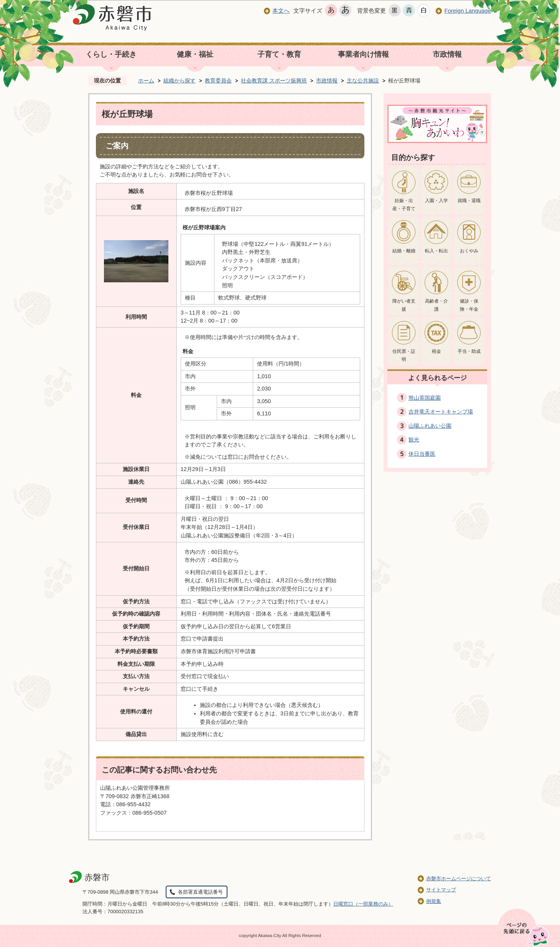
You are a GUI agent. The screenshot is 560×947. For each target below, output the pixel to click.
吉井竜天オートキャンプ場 (441, 412)
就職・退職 (469, 201)
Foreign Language (468, 11)
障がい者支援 (404, 305)
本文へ (281, 11)
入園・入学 (436, 201)
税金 (436, 351)
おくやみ (469, 251)
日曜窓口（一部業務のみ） (363, 904)
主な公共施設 (363, 81)
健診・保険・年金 (469, 305)
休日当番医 (422, 454)
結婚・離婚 (404, 251)
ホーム (146, 81)
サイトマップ (441, 890)
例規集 (434, 901)
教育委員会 (218, 81)
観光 (414, 440)
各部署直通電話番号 (200, 892)
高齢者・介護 (436, 305)
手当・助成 (469, 351)
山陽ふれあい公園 (430, 426)
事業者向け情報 (363, 54)
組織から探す (180, 81)
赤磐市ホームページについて (459, 879)
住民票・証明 (404, 356)
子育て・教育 (279, 54)
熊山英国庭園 (425, 398)
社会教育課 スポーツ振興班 (274, 81)
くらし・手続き (111, 54)
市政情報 (447, 54)
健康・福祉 (195, 54)
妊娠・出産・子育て (404, 205)
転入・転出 (436, 251)
